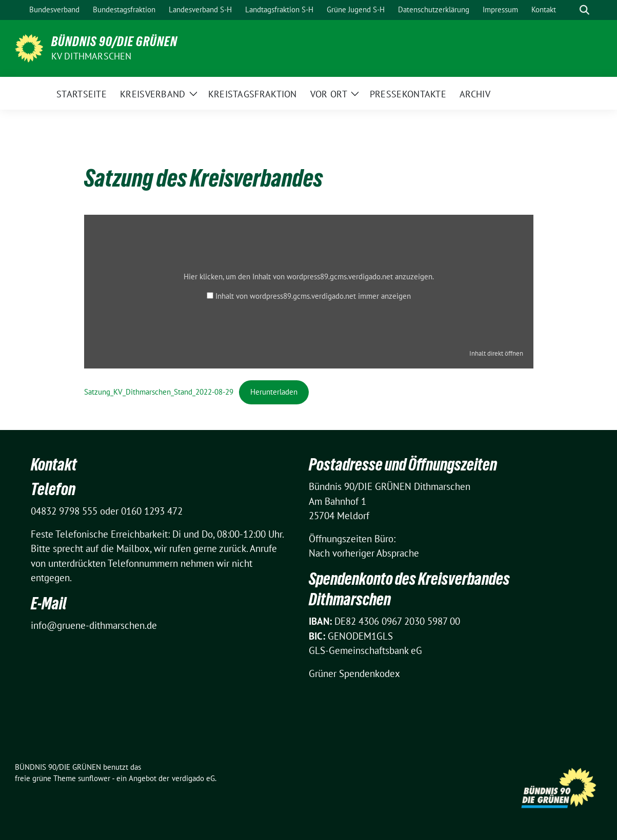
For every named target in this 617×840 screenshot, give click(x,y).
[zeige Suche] (584, 10)
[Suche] (570, 10)
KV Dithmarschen (92, 56)
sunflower (94, 778)
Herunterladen (274, 392)
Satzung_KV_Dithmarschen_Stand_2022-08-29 (159, 392)
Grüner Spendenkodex (354, 673)
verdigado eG (193, 778)
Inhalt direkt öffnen (496, 353)
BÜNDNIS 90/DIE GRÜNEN (114, 42)
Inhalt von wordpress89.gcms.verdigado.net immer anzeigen (313, 296)
